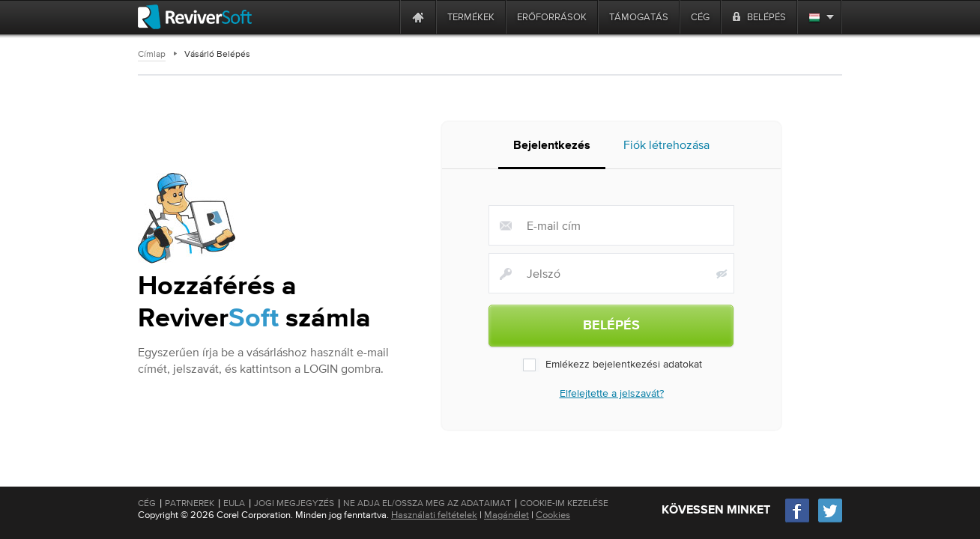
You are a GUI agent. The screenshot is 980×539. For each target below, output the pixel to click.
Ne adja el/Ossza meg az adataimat (427, 503)
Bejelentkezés (552, 150)
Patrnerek (190, 503)
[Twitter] (830, 521)
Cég (147, 503)
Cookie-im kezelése (564, 503)
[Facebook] (798, 521)
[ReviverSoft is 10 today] (385, 17)
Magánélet (506, 515)
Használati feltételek (434, 515)
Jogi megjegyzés (294, 503)
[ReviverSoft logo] (195, 17)
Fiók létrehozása (666, 149)
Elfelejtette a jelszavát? (612, 397)
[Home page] (418, 17)
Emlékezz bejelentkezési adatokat (612, 368)
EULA (234, 503)
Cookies (553, 515)
